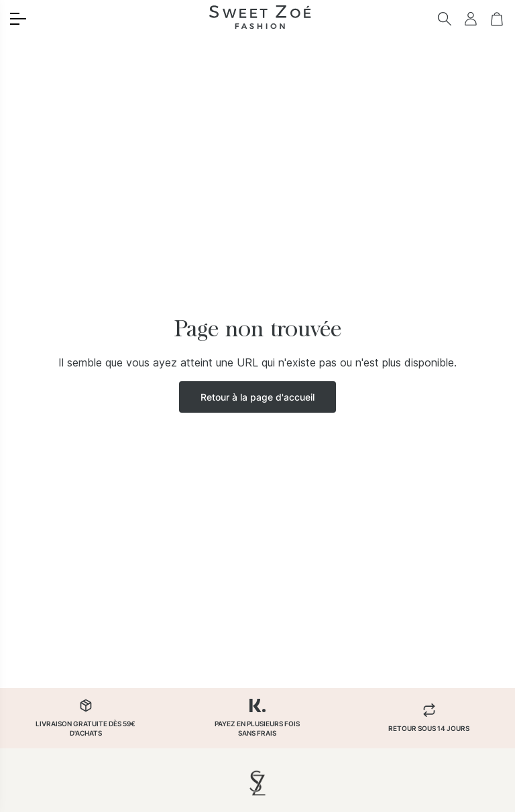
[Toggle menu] (18, 19)
